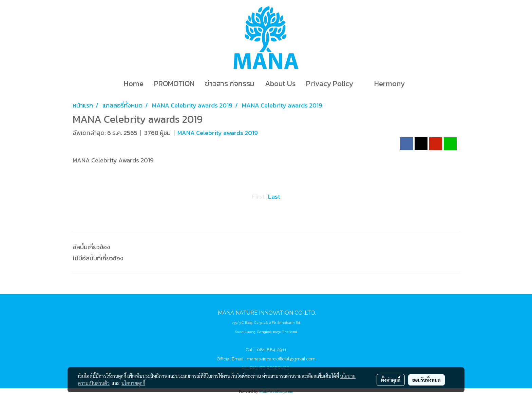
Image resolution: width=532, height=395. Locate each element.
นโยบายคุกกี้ (133, 383)
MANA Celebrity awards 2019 (218, 133)
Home (134, 84)
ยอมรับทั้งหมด (426, 380)
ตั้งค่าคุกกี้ (391, 380)
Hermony (389, 84)
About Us (280, 84)
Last (274, 196)
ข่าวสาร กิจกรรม (230, 84)
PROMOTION (174, 84)
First (258, 196)
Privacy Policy (330, 84)
